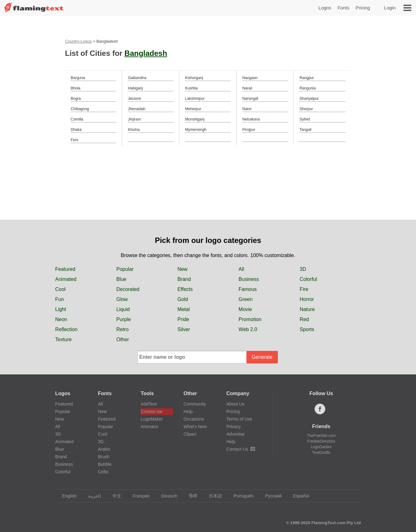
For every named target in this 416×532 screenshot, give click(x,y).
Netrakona (251, 119)
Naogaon (250, 78)
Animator (149, 427)
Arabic (104, 449)
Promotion (250, 319)
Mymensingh (196, 130)
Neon (61, 319)
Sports (307, 329)
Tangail (305, 130)
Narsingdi (250, 99)
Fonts (343, 8)
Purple (123, 319)
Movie (245, 309)
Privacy (234, 427)
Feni (74, 140)
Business (249, 279)
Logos (325, 8)
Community (195, 404)
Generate (262, 357)
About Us (235, 404)
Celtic (103, 472)
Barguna (78, 78)
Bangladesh (146, 53)
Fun (60, 299)
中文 (114, 496)
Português (241, 496)
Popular (125, 269)
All (241, 269)
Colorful (308, 279)
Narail (247, 88)
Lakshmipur (195, 99)
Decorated (128, 289)
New (182, 269)
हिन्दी (190, 496)
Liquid (123, 309)
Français (138, 496)
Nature (307, 309)
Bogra (76, 99)
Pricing (363, 8)
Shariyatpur (309, 99)
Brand (184, 279)
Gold (183, 299)
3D (303, 269)
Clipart (190, 434)
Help (188, 411)
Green (246, 299)
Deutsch (166, 496)
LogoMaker (152, 419)
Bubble (105, 464)
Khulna (134, 130)
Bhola (76, 88)
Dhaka (76, 130)
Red (304, 319)
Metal (184, 309)
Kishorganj (194, 78)
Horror (307, 299)
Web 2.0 (248, 329)
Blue (121, 279)
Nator (247, 109)
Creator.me (151, 411)
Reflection (66, 329)
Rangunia (308, 88)
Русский (270, 496)
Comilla (77, 119)
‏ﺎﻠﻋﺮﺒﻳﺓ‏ (92, 496)
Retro (122, 329)
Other (122, 339)
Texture (63, 339)
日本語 (212, 496)
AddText (149, 404)
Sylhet (305, 119)
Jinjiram (134, 119)
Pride (183, 319)
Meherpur (193, 109)
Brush (104, 457)
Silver (184, 329)
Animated (66, 279)
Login (390, 8)
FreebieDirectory (321, 441)
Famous (248, 289)
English (66, 496)
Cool (60, 289)
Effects (185, 289)
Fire (304, 289)
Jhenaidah (136, 109)
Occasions (194, 419)
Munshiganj (195, 119)
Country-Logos (78, 41)
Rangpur (307, 78)
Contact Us (241, 449)
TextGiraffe (321, 453)
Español (298, 496)
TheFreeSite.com (321, 436)
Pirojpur (249, 130)
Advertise (235, 434)
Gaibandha (137, 78)
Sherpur (306, 109)
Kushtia (192, 88)
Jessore (134, 99)
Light (61, 309)
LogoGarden (321, 447)
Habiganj (135, 88)
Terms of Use (239, 419)
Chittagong (80, 109)
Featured (65, 269)
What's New (195, 427)
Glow (122, 299)
